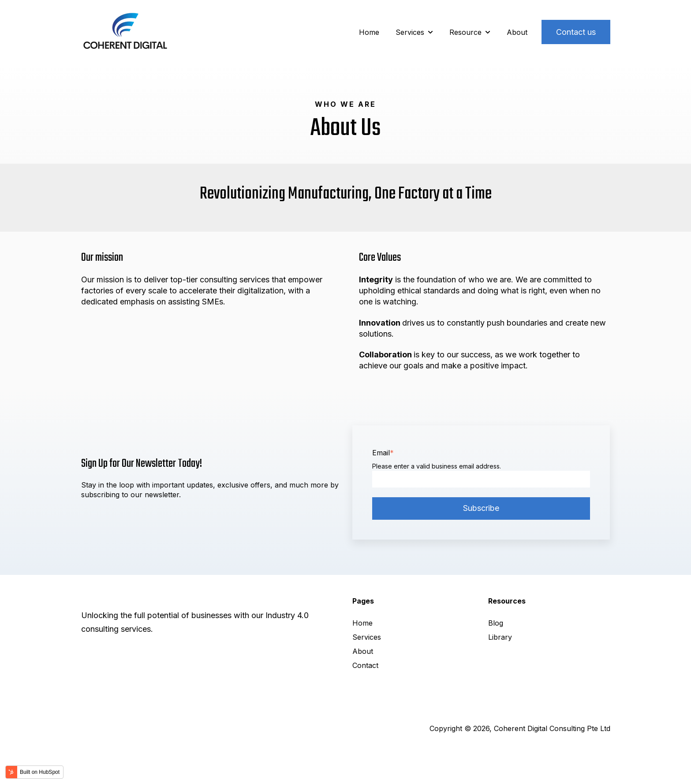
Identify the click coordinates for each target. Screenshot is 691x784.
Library (500, 637)
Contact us (576, 32)
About (517, 32)
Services (410, 32)
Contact (365, 665)
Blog (496, 623)
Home (369, 32)
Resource (465, 32)
